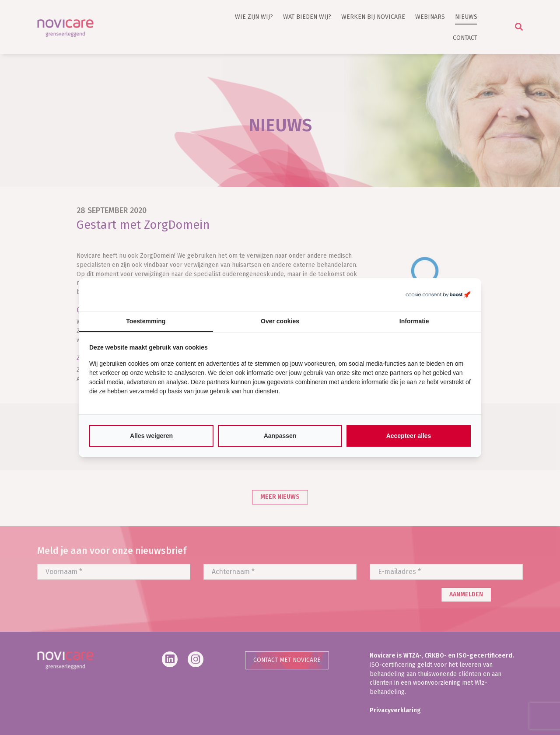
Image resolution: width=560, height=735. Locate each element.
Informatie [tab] (414, 321)
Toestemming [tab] (146, 321)
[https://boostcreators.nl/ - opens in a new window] (438, 295)
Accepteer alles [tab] (409, 436)
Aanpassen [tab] (280, 436)
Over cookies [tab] (280, 321)
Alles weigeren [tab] (151, 436)
